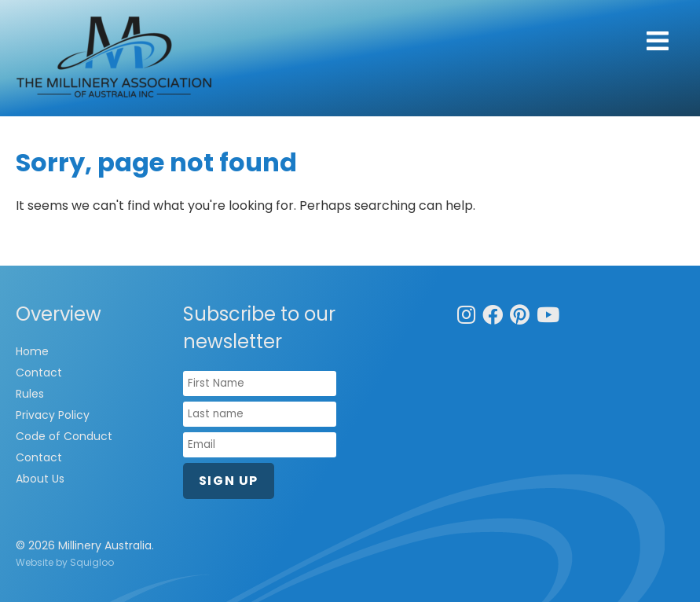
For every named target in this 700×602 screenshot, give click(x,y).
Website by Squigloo (65, 562)
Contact (39, 373)
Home (32, 351)
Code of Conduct (64, 436)
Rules (30, 394)
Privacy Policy (53, 415)
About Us (40, 479)
